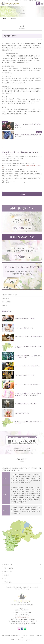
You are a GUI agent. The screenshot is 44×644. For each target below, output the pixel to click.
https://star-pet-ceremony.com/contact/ (21, 182)
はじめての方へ (8, 565)
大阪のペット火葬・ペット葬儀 (30, 587)
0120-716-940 (11, 166)
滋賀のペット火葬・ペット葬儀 (22, 589)
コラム (6, 579)
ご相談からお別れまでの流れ (10, 295)
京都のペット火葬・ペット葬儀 (14, 587)
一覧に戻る (22, 194)
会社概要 (4, 305)
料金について (6, 298)
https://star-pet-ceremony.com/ (11, 161)
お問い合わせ (7, 582)
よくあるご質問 (6, 302)
